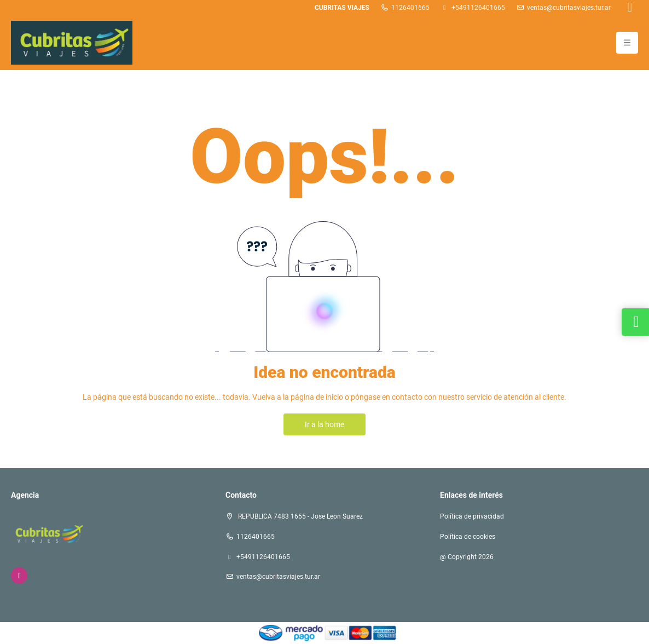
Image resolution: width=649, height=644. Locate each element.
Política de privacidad (472, 516)
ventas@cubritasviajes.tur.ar (569, 8)
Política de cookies (468, 537)
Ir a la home (324, 424)
